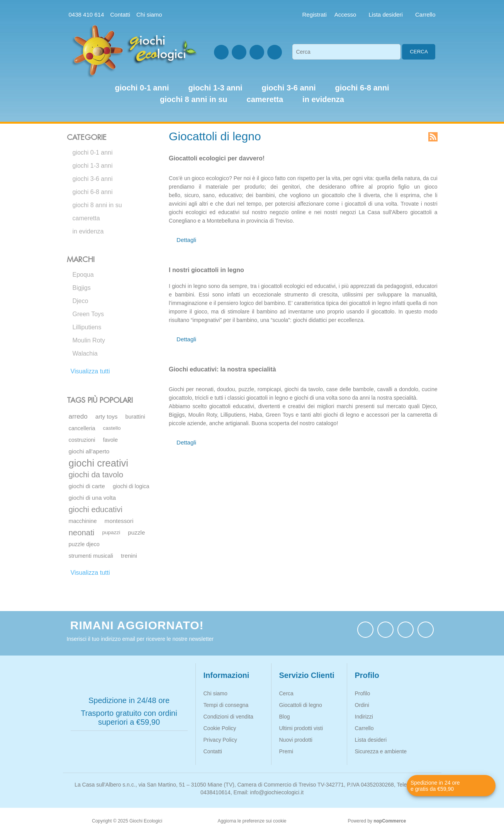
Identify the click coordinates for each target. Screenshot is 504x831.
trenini (129, 556)
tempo (254, 204)
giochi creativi (98, 463)
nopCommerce (390, 821)
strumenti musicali (91, 556)
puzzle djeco (84, 544)
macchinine (83, 521)
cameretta (86, 218)
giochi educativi (96, 509)
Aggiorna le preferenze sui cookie (252, 821)
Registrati (315, 14)
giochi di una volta (92, 498)
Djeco (81, 301)
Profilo (363, 693)
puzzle (136, 532)
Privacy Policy (220, 740)
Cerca (419, 52)
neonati (82, 533)
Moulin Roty (89, 340)
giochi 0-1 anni (93, 152)
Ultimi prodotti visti (301, 728)
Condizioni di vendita (228, 717)
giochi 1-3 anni (93, 166)
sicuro (191, 195)
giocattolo (333, 195)
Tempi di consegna (226, 705)
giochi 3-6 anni (93, 179)
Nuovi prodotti (296, 740)
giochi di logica (131, 486)
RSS (433, 137)
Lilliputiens (87, 327)
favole (111, 440)
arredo (78, 416)
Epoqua (83, 275)
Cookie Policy (220, 728)
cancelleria (82, 428)
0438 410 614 (87, 14)
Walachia (85, 353)
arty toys (107, 416)
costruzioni (82, 440)
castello (112, 428)
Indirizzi (364, 717)
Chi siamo (149, 14)
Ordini (362, 705)
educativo (230, 195)
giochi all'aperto (89, 451)
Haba (255, 415)
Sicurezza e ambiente (381, 751)
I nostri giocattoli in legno (206, 270)
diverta (372, 195)
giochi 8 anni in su (97, 205)
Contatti (120, 14)
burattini (135, 417)
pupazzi (111, 532)
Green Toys (88, 314)
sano (209, 195)
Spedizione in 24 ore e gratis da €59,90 (435, 786)
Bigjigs (82, 288)
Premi (286, 751)
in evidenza (88, 231)
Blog (285, 717)
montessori (119, 521)
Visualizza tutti (90, 371)
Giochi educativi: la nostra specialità (222, 369)
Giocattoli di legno (301, 705)
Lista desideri (371, 740)
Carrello (364, 728)
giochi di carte (87, 486)
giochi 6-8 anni (93, 192)
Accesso (345, 14)
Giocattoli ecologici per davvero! (217, 158)
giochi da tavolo (96, 475)
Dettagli (186, 240)
